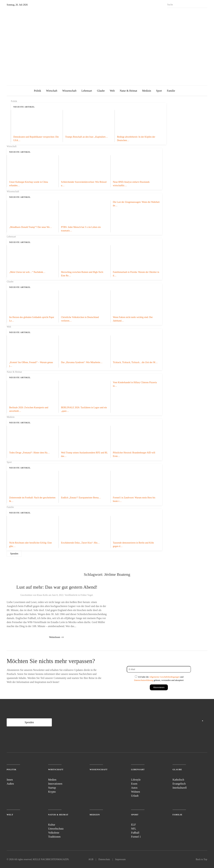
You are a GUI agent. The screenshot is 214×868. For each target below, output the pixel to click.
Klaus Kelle (42, 595)
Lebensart (87, 91)
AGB (91, 859)
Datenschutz (104, 859)
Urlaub (135, 796)
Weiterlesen (55, 637)
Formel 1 (136, 837)
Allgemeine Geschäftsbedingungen (164, 677)
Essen (134, 784)
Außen (10, 784)
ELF (133, 825)
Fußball (135, 833)
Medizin (147, 91)
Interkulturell (180, 788)
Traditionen (54, 837)
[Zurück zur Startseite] (40, 45)
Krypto (52, 792)
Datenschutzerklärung (144, 680)
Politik (38, 91)
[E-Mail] (159, 669)
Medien (52, 780)
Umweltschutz (56, 829)
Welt (112, 91)
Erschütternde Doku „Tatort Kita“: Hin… (80, 543)
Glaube (101, 91)
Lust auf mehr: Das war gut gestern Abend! (57, 587)
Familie (171, 91)
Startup (52, 788)
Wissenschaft (69, 91)
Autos (134, 788)
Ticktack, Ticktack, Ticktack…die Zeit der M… (135, 362)
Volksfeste (54, 833)
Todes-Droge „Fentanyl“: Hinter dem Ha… (29, 453)
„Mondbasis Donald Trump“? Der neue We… (31, 227)
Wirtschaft (52, 91)
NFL (134, 829)
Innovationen (55, 784)
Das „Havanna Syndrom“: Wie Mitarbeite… (82, 362)
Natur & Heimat (128, 91)
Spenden (14, 554)
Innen (10, 780)
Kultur (52, 825)
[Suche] (187, 5)
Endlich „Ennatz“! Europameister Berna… (81, 498)
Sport (159, 91)
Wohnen (136, 792)
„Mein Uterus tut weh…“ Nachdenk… (27, 272)
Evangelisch (179, 784)
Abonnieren (159, 687)
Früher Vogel (87, 595)
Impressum (120, 859)
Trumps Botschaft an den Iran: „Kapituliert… (87, 137)
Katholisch (178, 780)
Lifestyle (136, 780)
